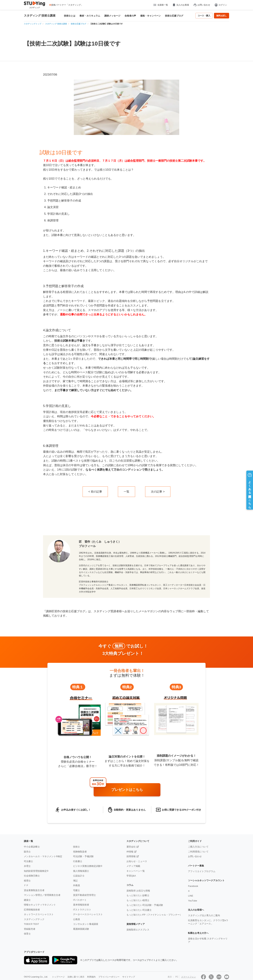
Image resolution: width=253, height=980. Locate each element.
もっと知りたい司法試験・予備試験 (145, 905)
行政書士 (78, 861)
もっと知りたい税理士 (138, 900)
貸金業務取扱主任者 (34, 890)
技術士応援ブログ (174, 16)
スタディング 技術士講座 (40, 16)
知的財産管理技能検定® (36, 871)
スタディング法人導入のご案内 (204, 915)
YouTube (192, 901)
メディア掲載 (133, 866)
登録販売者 (30, 929)
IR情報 (130, 852)
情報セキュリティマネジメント (40, 905)
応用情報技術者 (32, 910)
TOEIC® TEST (31, 924)
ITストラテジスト (82, 910)
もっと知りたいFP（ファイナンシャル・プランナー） (154, 915)
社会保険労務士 (32, 876)
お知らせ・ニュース (137, 861)
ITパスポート (80, 900)
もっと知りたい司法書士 (139, 910)
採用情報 (131, 856)
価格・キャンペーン (150, 16)
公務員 (77, 919)
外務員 (77, 885)
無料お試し (222, 16)
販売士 (27, 852)
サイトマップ (129, 977)
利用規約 (91, 977)
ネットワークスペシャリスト (39, 914)
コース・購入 (204, 16)
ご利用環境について (198, 852)
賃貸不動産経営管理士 (85, 895)
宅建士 (77, 890)
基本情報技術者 (81, 905)
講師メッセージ (112, 16)
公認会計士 (79, 876)
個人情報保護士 (81, 871)
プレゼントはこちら (127, 790)
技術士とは (70, 16)
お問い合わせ (202, 5)
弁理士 (27, 866)
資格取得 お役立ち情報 (138, 891)
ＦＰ (26, 885)
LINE (191, 896)
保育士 (27, 934)
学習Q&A (131, 876)
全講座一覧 (160, 5)
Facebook (193, 886)
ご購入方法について (198, 847)
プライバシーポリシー (109, 977)
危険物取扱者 (80, 852)
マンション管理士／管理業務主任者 (42, 895)
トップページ (58, 977)
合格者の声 (130, 16)
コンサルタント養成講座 (86, 924)
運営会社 (131, 847)
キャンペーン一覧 (136, 871)
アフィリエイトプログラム (202, 871)
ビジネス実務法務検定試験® (88, 866)
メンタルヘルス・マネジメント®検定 (43, 856)
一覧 (126, 492)
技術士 (77, 847)
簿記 (75, 881)
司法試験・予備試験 (83, 856)
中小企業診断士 (32, 847)
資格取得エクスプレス (138, 930)
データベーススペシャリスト (88, 914)
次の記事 (157, 492)
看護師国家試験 (81, 929)
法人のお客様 (181, 5)
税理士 (27, 881)
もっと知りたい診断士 (138, 895)
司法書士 (28, 861)
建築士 (27, 900)
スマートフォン (189, 977)
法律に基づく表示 (76, 977)
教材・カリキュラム (90, 16)
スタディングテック (34, 919)
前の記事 (96, 492)
